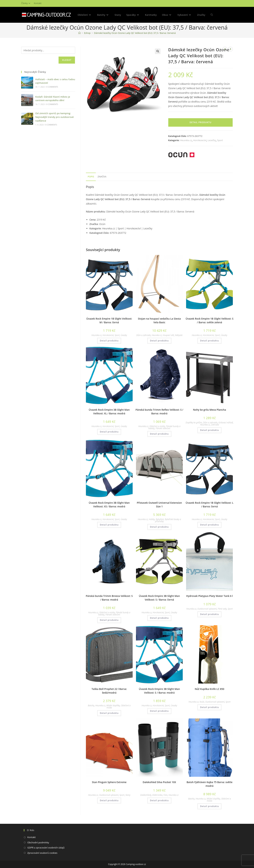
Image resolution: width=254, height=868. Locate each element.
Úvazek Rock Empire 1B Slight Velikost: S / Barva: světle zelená (209, 320)
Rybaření (160, 519)
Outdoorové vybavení (207, 609)
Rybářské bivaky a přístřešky (168, 520)
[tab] (91, 177)
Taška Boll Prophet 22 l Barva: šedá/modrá (109, 691)
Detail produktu (201, 122)
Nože (202, 702)
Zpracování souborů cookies (42, 853)
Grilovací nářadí (226, 423)
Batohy (91, 705)
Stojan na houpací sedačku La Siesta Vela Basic (159, 320)
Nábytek (179, 335)
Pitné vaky (222, 609)
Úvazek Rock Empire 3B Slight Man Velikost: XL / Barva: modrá (109, 412)
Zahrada (215, 425)
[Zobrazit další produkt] (230, 49)
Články (26, 3)
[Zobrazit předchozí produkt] (225, 49)
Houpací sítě (168, 335)
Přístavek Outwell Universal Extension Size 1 (159, 505)
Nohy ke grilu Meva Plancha (209, 410)
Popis (91, 177)
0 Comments (52, 87)
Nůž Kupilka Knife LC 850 (209, 689)
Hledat (67, 60)
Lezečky (212, 140)
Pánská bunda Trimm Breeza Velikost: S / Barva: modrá (109, 598)
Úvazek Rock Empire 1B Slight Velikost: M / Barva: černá (109, 320)
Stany (128, 795)
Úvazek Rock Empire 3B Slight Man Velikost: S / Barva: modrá (159, 691)
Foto (165, 795)
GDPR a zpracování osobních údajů (46, 848)
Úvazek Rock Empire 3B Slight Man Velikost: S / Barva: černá (159, 598)
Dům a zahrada (143, 335)
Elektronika (157, 795)
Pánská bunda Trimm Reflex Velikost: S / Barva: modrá (159, 412)
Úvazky (124, 335)
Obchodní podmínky (38, 842)
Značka (102, 177)
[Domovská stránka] (79, 33)
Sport (220, 140)
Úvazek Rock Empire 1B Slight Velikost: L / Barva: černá (209, 505)
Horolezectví (200, 140)
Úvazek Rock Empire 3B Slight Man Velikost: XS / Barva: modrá (109, 505)
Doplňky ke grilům (194, 423)
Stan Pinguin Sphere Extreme (109, 782)
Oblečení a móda (157, 426)
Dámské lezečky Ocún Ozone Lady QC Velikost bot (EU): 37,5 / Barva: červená (135, 33)
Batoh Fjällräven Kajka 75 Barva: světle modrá (210, 784)
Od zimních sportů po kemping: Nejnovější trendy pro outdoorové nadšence (54, 117)
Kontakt (38, 3)
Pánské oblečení (163, 428)
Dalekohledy (146, 795)
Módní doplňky (113, 705)
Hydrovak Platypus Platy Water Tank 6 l (210, 596)
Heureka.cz (186, 140)
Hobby (152, 519)
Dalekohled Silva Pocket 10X (159, 782)
